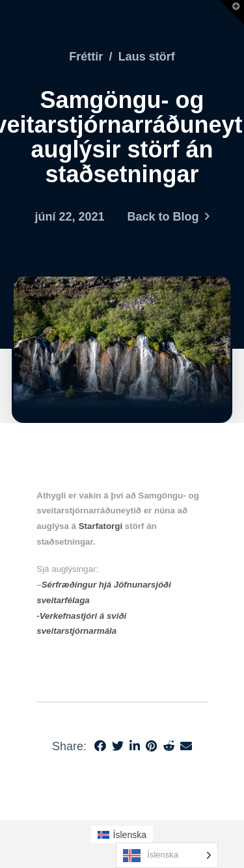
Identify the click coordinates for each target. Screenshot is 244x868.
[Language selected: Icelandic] (167, 855)
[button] (232, 12)
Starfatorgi (101, 526)
